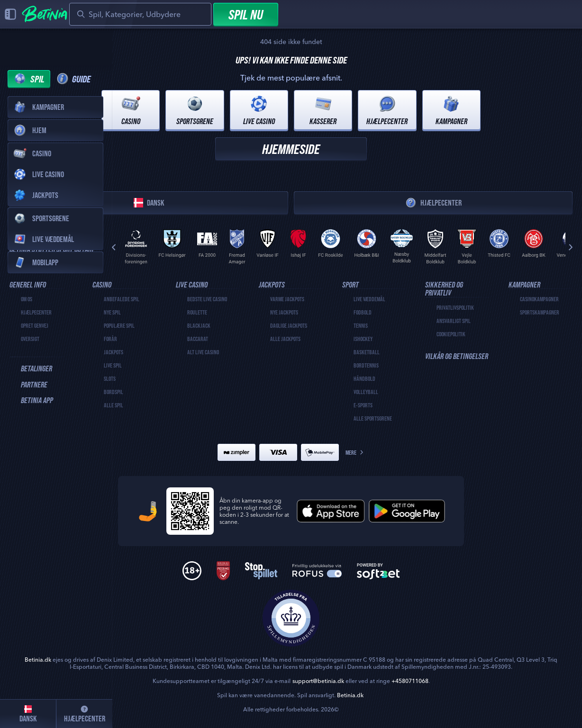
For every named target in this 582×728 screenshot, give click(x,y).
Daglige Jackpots (289, 325)
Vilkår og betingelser (457, 356)
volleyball (366, 392)
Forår (110, 339)
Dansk (149, 203)
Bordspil (114, 392)
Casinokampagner (539, 299)
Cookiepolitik (451, 334)
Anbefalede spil (122, 299)
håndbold (364, 378)
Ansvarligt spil (454, 321)
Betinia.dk (350, 695)
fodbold (363, 312)
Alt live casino (203, 352)
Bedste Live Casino (207, 299)
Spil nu (246, 14)
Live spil (113, 365)
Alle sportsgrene (373, 418)
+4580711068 (410, 681)
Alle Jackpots (285, 339)
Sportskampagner (540, 312)
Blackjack (199, 325)
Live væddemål (369, 299)
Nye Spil (112, 312)
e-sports (363, 405)
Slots (110, 378)
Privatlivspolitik (455, 307)
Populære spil (119, 325)
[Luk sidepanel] (10, 14)
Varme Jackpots (287, 299)
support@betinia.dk (318, 681)
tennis (361, 325)
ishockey (363, 339)
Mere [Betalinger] (355, 452)
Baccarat (198, 339)
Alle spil (114, 405)
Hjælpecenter (433, 203)
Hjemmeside (291, 149)
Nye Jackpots (284, 312)
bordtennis (366, 365)
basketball (367, 352)
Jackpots (114, 352)
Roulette (197, 312)
